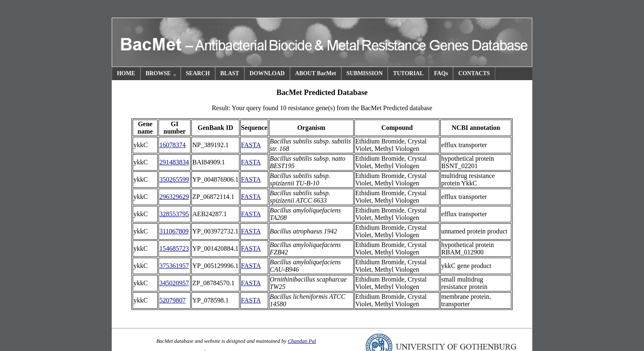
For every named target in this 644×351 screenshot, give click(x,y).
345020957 (174, 283)
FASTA (251, 145)
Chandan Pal (302, 341)
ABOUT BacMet (316, 73)
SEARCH (198, 73)
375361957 (174, 266)
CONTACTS (474, 73)
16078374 (172, 145)
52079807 (172, 300)
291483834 (174, 162)
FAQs (441, 73)
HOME (126, 73)
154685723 (174, 248)
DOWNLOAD (267, 73)
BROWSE (161, 75)
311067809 (174, 231)
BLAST (230, 73)
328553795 (174, 214)
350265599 (174, 179)
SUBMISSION (365, 73)
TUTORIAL (408, 73)
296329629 (174, 197)
